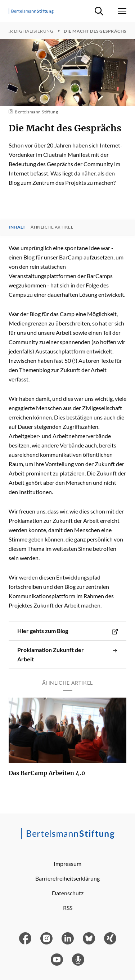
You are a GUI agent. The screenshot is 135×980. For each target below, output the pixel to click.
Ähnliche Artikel (52, 227)
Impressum (67, 864)
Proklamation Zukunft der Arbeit (67, 655)
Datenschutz (68, 893)
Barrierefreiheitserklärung (67, 878)
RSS (68, 908)
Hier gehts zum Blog (67, 631)
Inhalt (17, 227)
